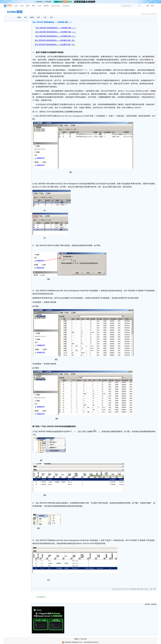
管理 (51, 17)
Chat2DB (66, 6)
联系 (38, 17)
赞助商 (46, 6)
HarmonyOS (56, 6)
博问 (34, 6)
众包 (22, 6)
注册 (148, 6)
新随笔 (32, 17)
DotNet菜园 (15, 12)
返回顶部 (154, 604)
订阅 (45, 17)
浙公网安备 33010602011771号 (72, 642)
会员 (16, 6)
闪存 (39, 6)
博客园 (19, 17)
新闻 (28, 6)
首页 (25, 17)
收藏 (151, 589)
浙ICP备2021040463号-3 (91, 642)
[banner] (7, 6)
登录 (153, 6)
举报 (155, 589)
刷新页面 (148, 604)
